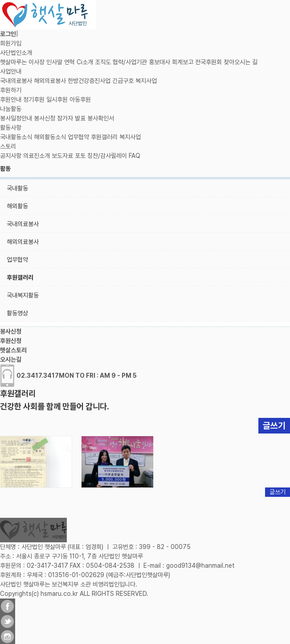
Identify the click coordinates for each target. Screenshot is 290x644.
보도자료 (62, 156)
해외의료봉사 (50, 81)
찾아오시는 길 (241, 62)
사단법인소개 (16, 53)
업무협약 (78, 137)
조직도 (103, 62)
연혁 (69, 62)
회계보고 (183, 62)
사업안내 (11, 71)
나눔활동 (11, 109)
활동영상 (17, 313)
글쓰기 (274, 425)
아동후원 (80, 99)
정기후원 (34, 99)
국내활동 (17, 188)
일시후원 (57, 99)
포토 (80, 156)
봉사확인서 (101, 118)
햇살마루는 (13, 62)
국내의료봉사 (16, 81)
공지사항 (11, 156)
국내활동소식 (16, 137)
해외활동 (17, 206)
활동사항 (11, 128)
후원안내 (11, 99)
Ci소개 (85, 62)
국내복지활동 (23, 295)
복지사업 (146, 81)
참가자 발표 (71, 118)
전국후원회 (208, 62)
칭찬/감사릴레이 (107, 156)
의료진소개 (37, 156)
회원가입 (11, 43)
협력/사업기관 (130, 62)
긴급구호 (123, 81)
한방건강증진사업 (89, 81)
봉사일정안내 (16, 118)
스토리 (8, 146)
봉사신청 (45, 118)
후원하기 (11, 90)
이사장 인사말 (45, 62)
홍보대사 (159, 62)
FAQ (135, 156)
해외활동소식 (50, 137)
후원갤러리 (104, 137)
